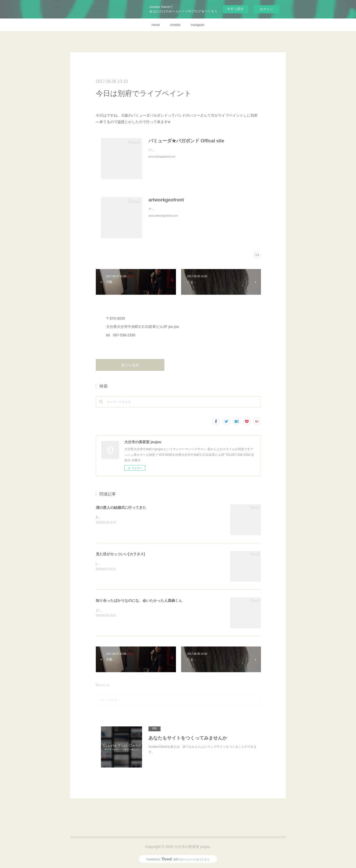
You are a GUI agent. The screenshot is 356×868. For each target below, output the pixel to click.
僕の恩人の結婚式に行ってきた (121, 507)
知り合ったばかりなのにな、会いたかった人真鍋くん (139, 601)
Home (156, 25)
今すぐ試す (235, 9)
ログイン (266, 9)
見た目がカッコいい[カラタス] (120, 554)
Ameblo (175, 25)
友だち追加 (130, 365)
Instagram (198, 25)
